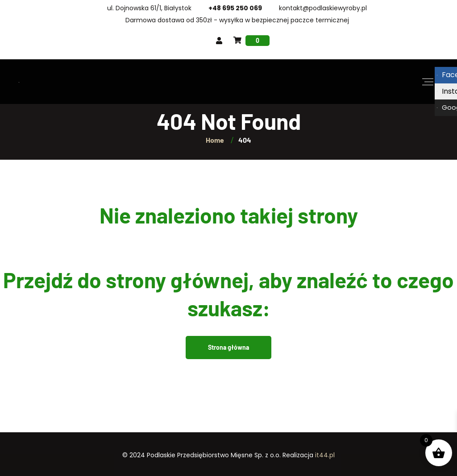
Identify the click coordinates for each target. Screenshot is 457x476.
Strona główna (228, 347)
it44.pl (325, 455)
